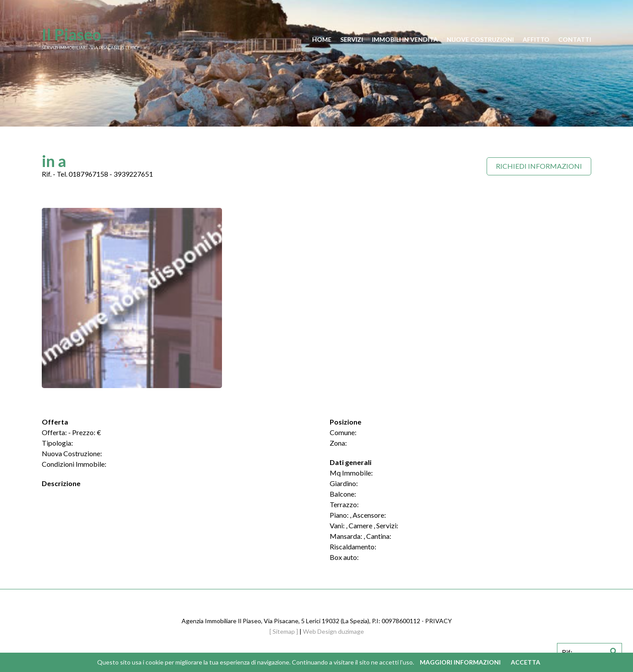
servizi (352, 39)
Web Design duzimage (333, 631)
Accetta (526, 662)
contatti (575, 39)
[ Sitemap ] (284, 631)
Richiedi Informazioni (539, 166)
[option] (132, 298)
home (322, 39)
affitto (536, 39)
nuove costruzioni (480, 39)
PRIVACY (438, 621)
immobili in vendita (405, 39)
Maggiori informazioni (460, 662)
